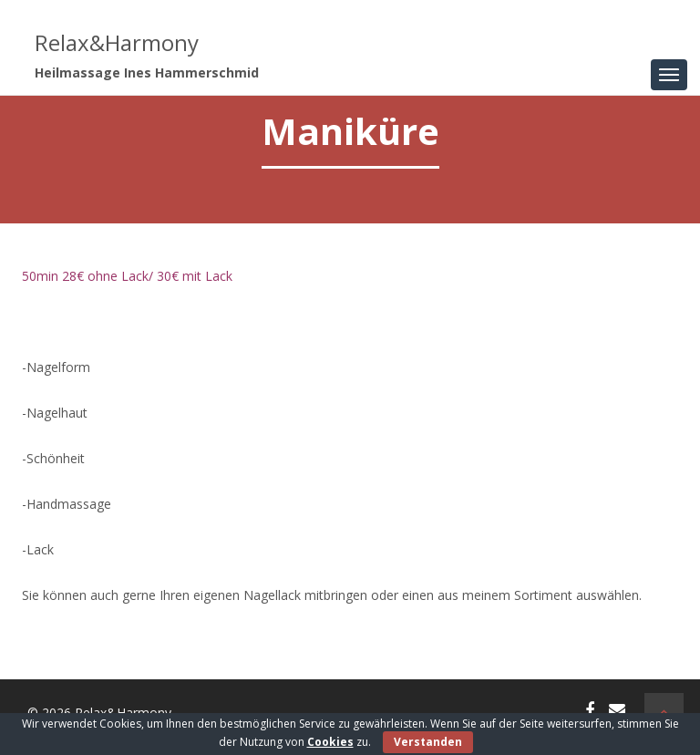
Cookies (330, 742)
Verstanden (428, 742)
